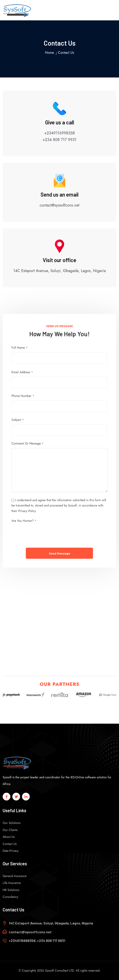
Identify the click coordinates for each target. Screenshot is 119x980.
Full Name (20, 348)
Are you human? (24, 521)
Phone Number (23, 396)
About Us (9, 837)
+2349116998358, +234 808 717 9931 (37, 940)
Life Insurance (12, 883)
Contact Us (10, 844)
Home (49, 53)
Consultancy (10, 897)
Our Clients (10, 830)
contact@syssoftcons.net (30, 932)
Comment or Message (27, 444)
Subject (18, 420)
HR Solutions (11, 890)
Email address (22, 372)
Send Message (59, 553)
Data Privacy (11, 851)
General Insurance (15, 876)
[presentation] (45, 534)
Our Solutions (12, 823)
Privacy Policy (27, 511)
